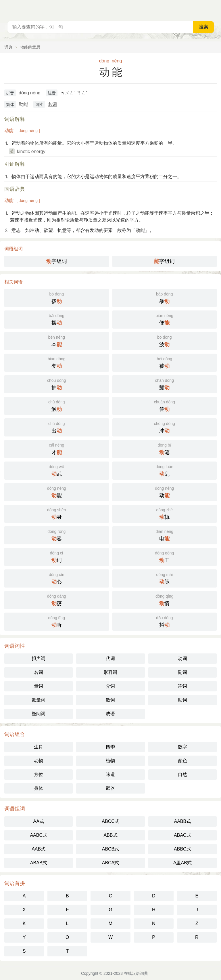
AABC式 (39, 835)
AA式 (38, 821)
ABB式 (110, 835)
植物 (110, 761)
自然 (182, 774)
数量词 (39, 700)
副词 (182, 672)
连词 (182, 686)
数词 (110, 700)
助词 (182, 700)
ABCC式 (110, 821)
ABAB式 (39, 863)
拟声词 (39, 658)
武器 (110, 788)
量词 (39, 686)
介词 (110, 686)
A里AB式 (182, 863)
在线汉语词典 (136, 973)
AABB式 (182, 821)
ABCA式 (111, 863)
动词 (182, 658)
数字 (182, 747)
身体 (39, 788)
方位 (39, 774)
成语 (110, 714)
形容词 (110, 672)
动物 (39, 761)
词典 (8, 47)
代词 (110, 658)
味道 (110, 774)
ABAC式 (182, 835)
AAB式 (39, 849)
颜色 (182, 761)
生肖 (39, 747)
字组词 (57, 261)
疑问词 (39, 714)
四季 (110, 747)
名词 (52, 104)
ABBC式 (182, 849)
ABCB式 (111, 849)
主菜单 (213, 9)
